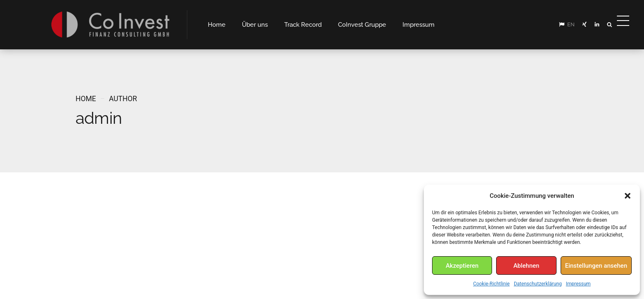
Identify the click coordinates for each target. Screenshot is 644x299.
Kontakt (370, 278)
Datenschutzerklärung (538, 284)
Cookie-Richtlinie (491, 284)
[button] (628, 196)
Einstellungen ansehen (596, 266)
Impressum (578, 284)
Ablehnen (526, 266)
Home (86, 99)
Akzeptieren (462, 266)
